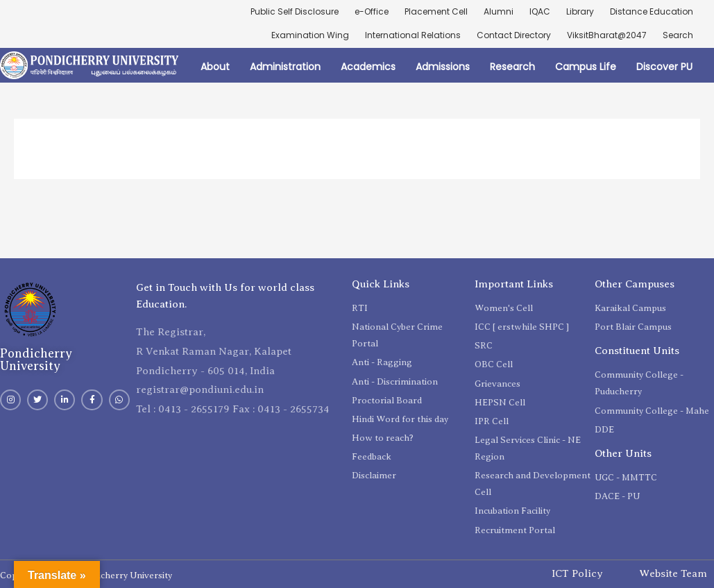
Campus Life (586, 67)
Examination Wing (310, 35)
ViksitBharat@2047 (607, 35)
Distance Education (652, 11)
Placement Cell (436, 11)
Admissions (443, 67)
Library (580, 11)
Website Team (673, 573)
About (215, 67)
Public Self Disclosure (295, 11)
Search (678, 35)
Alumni (499, 11)
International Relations (413, 35)
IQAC (540, 11)
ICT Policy (577, 573)
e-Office (372, 11)
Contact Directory (514, 35)
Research (512, 67)
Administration (285, 67)
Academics (368, 67)
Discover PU (664, 67)
